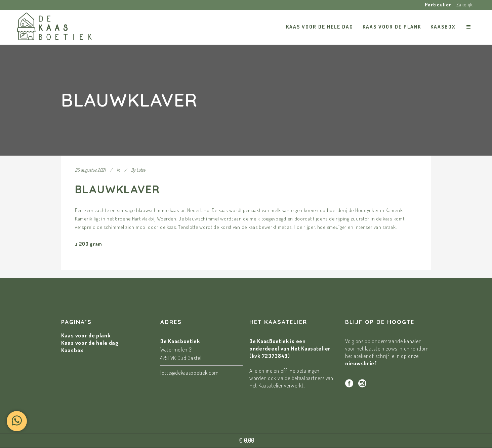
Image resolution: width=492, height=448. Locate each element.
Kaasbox (72, 350)
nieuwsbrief (361, 363)
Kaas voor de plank (86, 335)
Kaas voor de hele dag (90, 343)
